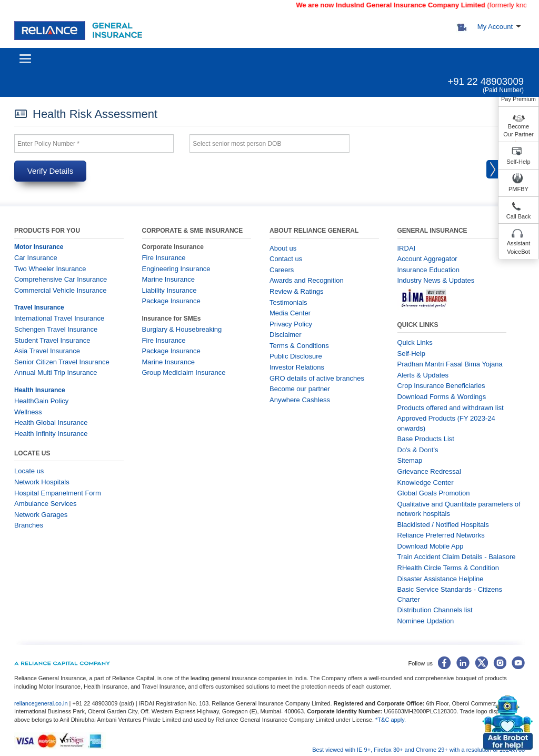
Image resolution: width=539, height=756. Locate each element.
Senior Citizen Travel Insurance (62, 362)
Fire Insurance (164, 258)
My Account (495, 27)
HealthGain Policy (41, 401)
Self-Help (518, 162)
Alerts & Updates (423, 375)
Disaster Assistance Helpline (441, 579)
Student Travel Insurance (52, 340)
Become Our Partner (518, 131)
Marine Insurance (168, 279)
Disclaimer (286, 335)
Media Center (290, 313)
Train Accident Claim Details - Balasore (457, 557)
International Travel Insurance (59, 318)
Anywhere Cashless (300, 400)
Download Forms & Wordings (442, 397)
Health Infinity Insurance (52, 434)
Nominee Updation (426, 621)
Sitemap (410, 460)
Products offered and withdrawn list (451, 408)
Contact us (286, 259)
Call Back (518, 216)
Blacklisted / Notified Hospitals (443, 525)
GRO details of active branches (317, 378)
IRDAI (407, 248)
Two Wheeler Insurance (50, 269)
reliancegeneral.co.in (42, 703)
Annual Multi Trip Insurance (56, 372)
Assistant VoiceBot (519, 247)
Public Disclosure (296, 356)
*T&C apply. (391, 720)
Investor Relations (297, 367)
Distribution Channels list (435, 610)
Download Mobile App (431, 546)
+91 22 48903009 (486, 81)
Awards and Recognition (307, 280)
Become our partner (300, 389)
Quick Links (415, 342)
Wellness (28, 412)
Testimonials (288, 302)
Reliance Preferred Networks (441, 535)
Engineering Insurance (176, 269)
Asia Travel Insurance (47, 351)
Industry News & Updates (436, 280)
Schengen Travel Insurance (56, 329)
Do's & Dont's (418, 450)
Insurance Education (429, 270)
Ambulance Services (46, 504)
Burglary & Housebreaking (182, 329)
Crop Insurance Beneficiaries (441, 386)
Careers (282, 270)
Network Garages (41, 515)
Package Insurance (171, 301)
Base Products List (426, 439)
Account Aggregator (427, 259)
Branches (29, 525)
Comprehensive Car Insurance (61, 279)
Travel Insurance (39, 307)
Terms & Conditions (299, 346)
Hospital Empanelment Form (58, 493)
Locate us (29, 471)
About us (283, 248)
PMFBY (518, 189)
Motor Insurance (39, 247)
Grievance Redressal (429, 471)
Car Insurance (36, 258)
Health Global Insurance (52, 422)
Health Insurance (40, 390)
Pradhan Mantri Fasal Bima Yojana (450, 364)
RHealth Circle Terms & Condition (448, 568)
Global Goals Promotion (434, 493)
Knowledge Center (426, 483)
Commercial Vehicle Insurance (61, 290)
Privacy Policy (291, 324)
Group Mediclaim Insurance (184, 372)
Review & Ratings (297, 291)
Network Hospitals (42, 482)
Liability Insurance (169, 290)
